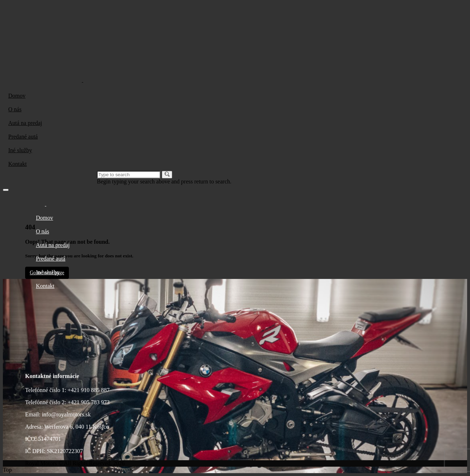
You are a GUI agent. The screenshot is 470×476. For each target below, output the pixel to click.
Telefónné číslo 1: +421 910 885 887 (67, 390)
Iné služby (20, 150)
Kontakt (18, 164)
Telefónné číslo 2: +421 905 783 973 (67, 402)
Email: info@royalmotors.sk (58, 414)
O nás (15, 109)
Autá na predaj (25, 123)
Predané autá (23, 137)
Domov (17, 96)
